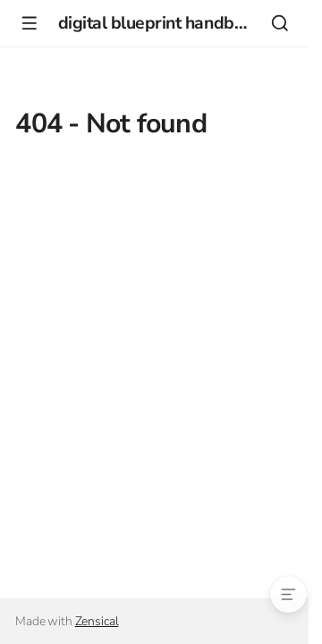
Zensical (97, 621)
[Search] (280, 23)
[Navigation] (29, 23)
